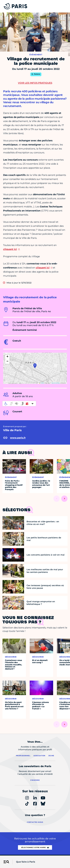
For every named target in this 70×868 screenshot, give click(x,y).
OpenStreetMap (56, 383)
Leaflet (42, 383)
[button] (35, 366)
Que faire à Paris (26, 862)
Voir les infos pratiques (35, 83)
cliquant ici (10, 249)
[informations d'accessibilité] (19, 404)
